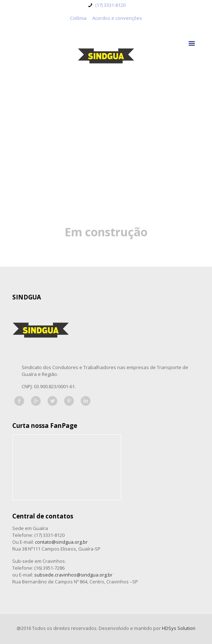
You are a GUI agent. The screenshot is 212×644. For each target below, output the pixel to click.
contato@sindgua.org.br (61, 542)
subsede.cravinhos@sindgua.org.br (73, 575)
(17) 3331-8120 (110, 5)
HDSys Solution (179, 628)
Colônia (78, 18)
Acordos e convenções (117, 18)
